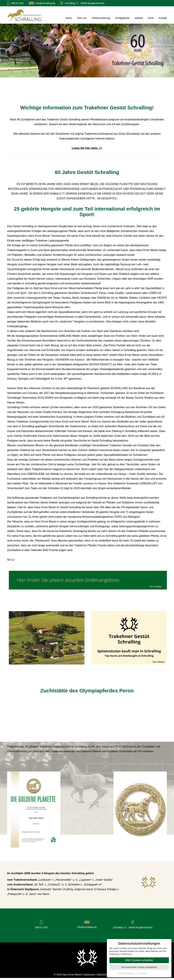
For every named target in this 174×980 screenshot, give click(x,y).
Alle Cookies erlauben (139, 960)
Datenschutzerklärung (126, 973)
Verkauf (139, 18)
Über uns (82, 18)
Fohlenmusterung (101, 18)
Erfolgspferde (122, 18)
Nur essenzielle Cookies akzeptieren (139, 967)
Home (69, 18)
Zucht (151, 18)
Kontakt (163, 18)
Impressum (89, 975)
